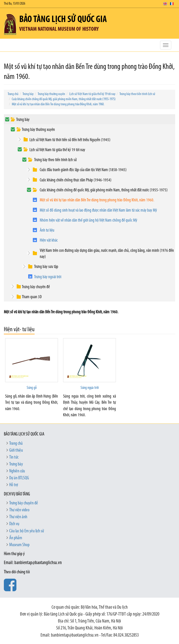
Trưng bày (28, 94)
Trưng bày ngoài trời (48, 277)
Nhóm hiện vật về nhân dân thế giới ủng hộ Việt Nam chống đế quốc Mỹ (88, 220)
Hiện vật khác (49, 240)
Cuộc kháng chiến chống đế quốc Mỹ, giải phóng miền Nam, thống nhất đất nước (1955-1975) (64, 99)
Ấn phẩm (16, 538)
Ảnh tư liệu (47, 230)
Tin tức (14, 457)
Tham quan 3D (32, 297)
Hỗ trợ (14, 485)
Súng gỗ (32, 388)
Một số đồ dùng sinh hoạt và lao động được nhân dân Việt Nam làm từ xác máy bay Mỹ (98, 210)
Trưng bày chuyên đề (36, 287)
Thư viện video (19, 510)
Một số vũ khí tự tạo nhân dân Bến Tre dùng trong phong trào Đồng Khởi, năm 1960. (58, 104)
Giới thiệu (16, 450)
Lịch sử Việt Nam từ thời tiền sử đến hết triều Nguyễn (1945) (70, 140)
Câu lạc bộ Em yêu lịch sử (27, 531)
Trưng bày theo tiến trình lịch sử (137, 94)
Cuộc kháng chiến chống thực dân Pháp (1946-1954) (76, 180)
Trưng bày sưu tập (46, 267)
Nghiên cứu (17, 471)
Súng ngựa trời (90, 388)
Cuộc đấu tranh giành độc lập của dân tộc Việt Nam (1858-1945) (83, 170)
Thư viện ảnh (18, 517)
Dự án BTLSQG (19, 478)
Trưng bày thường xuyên (51, 94)
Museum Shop (19, 545)
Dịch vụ (14, 524)
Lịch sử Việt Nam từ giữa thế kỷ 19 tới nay (92, 94)
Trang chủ (13, 94)
